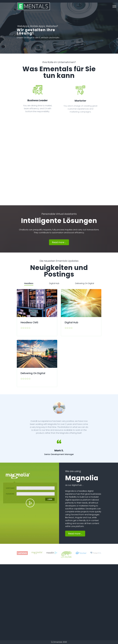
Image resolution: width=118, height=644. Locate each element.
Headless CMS (29, 322)
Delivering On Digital (85, 283)
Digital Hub (54, 283)
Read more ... (59, 242)
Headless (29, 283)
